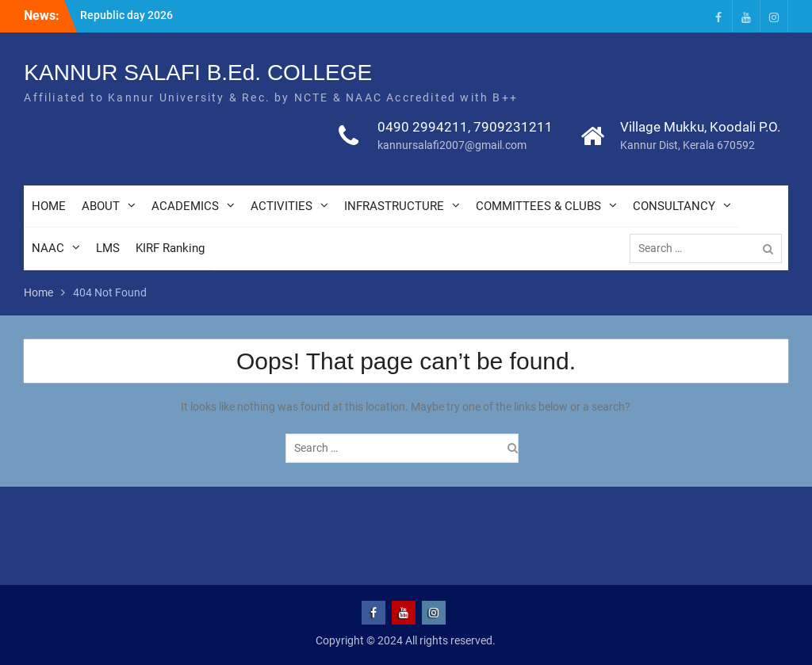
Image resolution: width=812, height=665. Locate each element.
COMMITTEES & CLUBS (538, 206)
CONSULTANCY (674, 206)
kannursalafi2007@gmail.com (452, 145)
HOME (49, 206)
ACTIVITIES (282, 206)
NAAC (48, 248)
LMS (108, 248)
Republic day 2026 (126, 15)
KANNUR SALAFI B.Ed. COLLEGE (198, 73)
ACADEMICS (185, 206)
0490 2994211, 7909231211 (465, 127)
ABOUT (101, 206)
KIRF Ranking (170, 248)
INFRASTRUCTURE (394, 206)
